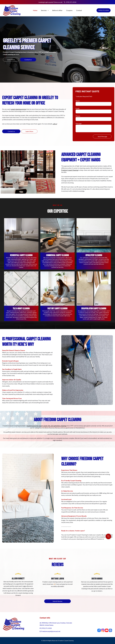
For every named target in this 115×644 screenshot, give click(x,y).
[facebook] (99, 631)
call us (55, 124)
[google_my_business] (110, 631)
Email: (78, 108)
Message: (79, 123)
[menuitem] (35, 10)
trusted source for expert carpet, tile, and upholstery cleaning (47, 426)
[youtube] (107, 631)
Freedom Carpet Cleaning (70, 170)
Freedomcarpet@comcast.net (51, 631)
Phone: (78, 116)
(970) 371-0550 (71, 2)
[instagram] (103, 631)
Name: (78, 101)
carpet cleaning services (18, 109)
